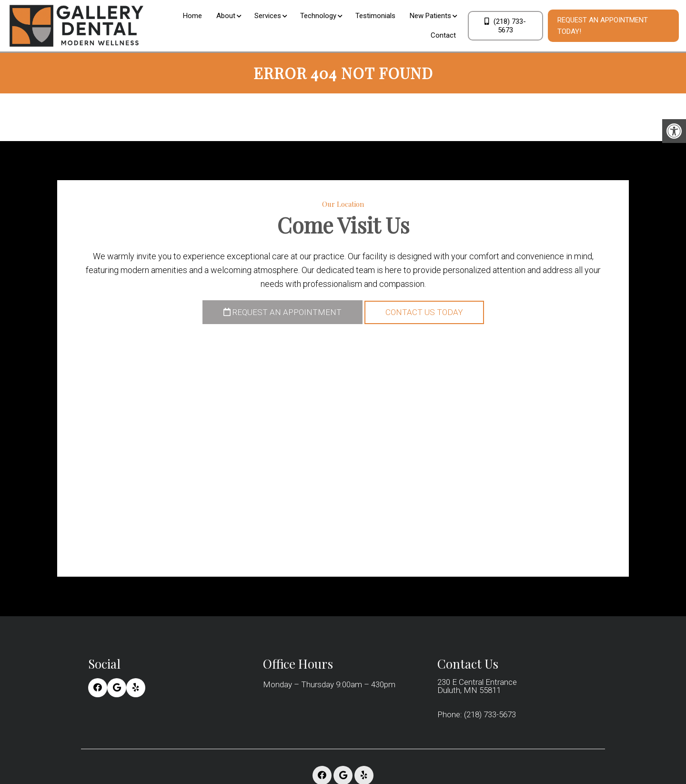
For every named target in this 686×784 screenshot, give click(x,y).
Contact (443, 35)
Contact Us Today (424, 312)
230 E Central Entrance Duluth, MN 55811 (477, 686)
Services (268, 16)
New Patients (430, 16)
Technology (318, 16)
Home (192, 16)
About (226, 16)
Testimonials (375, 16)
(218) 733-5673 (505, 26)
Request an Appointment (282, 312)
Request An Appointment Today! (603, 26)
